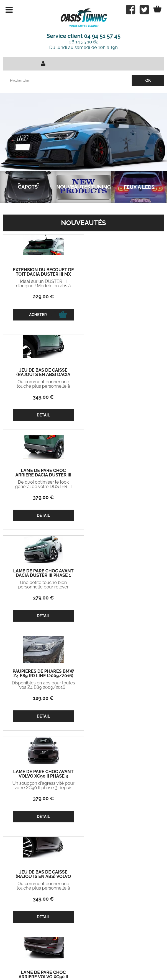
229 (43, 297)
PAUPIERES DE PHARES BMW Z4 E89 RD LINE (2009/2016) (43, 473)
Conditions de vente (75, 963)
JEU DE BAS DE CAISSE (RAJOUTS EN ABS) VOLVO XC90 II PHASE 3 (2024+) (43, 575)
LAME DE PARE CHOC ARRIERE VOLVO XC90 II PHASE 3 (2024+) (124, 575)
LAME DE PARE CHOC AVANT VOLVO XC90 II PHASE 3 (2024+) (124, 475)
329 (124, 698)
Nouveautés (83, 223)
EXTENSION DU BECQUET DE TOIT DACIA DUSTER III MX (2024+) (43, 274)
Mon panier (17, 902)
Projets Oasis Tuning (24, 890)
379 (43, 397)
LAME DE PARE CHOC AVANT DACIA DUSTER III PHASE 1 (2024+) (124, 375)
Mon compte (58, 890)
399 (124, 798)
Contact (37, 963)
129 (43, 497)
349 (124, 297)
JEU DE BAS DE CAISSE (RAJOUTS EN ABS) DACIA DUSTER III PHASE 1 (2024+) (124, 274)
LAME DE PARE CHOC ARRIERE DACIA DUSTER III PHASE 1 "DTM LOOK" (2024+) (43, 375)
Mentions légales (122, 963)
